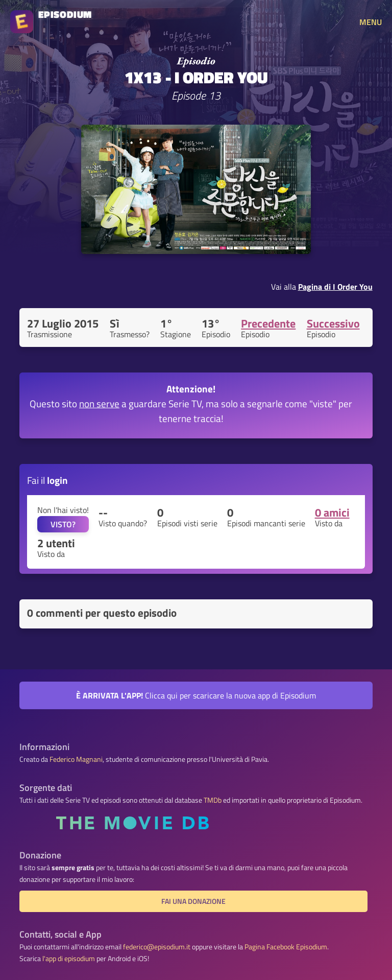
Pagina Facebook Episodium (286, 947)
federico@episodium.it (157, 947)
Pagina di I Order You (335, 287)
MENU (371, 22)
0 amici (332, 512)
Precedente (268, 323)
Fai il (47, 480)
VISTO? (63, 524)
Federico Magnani (76, 759)
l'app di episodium (69, 959)
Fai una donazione (193, 901)
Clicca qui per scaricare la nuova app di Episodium (196, 695)
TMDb (213, 800)
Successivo (333, 323)
